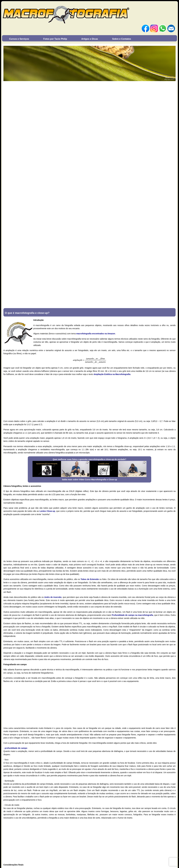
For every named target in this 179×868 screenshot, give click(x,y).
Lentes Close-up (47, 511)
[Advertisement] (89, 398)
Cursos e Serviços (19, 39)
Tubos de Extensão (90, 579)
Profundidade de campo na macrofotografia (132, 615)
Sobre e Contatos (122, 39)
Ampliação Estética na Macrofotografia (112, 374)
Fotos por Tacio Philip (55, 39)
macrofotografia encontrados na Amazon (96, 334)
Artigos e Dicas (89, 39)
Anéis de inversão (53, 597)
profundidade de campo (16, 748)
